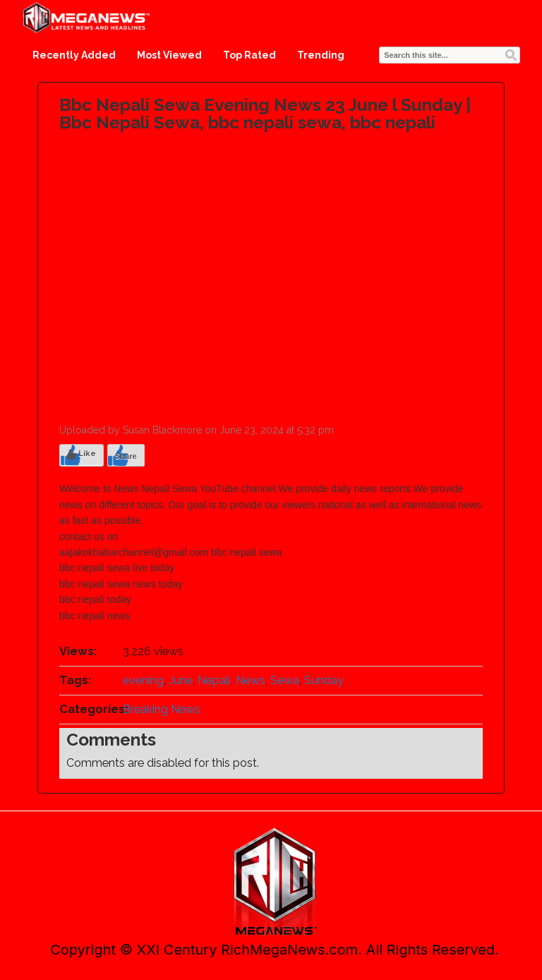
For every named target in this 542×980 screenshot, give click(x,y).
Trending (321, 55)
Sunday (324, 680)
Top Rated (249, 55)
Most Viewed (169, 55)
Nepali (214, 680)
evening (143, 680)
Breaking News (162, 709)
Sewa (285, 680)
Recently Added (74, 55)
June (181, 680)
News (251, 680)
